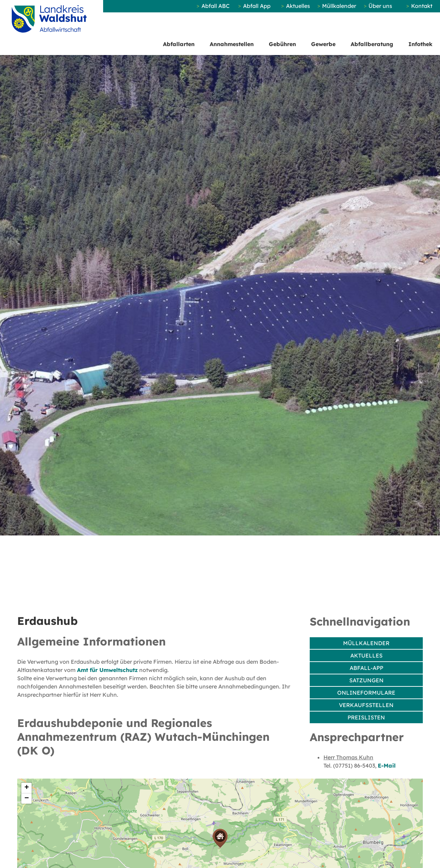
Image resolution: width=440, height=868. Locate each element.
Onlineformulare (366, 693)
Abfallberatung (372, 44)
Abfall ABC (216, 6)
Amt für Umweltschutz (107, 670)
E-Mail (387, 766)
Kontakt (422, 6)
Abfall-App (366, 668)
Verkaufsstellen (366, 705)
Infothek (420, 44)
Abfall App (257, 6)
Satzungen (366, 680)
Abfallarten (179, 44)
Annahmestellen (232, 44)
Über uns (380, 6)
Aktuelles (298, 6)
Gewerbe (323, 44)
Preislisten (366, 717)
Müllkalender (339, 6)
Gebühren (282, 44)
